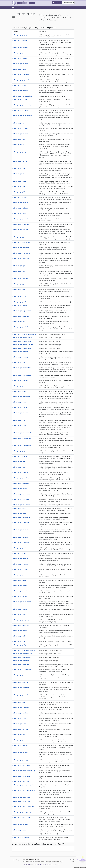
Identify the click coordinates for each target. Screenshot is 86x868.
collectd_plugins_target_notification (24, 650)
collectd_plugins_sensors (20, 575)
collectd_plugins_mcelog (20, 357)
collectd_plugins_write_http (21, 765)
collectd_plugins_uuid (19, 724)
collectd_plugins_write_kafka (21, 776)
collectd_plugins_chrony (20, 100)
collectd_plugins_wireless (20, 753)
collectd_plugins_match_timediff (23, 345)
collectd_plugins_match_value (22, 348)
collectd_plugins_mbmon (20, 352)
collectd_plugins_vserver (20, 745)
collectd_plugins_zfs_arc (20, 830)
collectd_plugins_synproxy (21, 620)
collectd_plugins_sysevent (21, 625)
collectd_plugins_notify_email (22, 438)
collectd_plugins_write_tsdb (21, 817)
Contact (72, 859)
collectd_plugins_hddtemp (21, 248)
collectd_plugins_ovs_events (21, 494)
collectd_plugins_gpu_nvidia (21, 242)
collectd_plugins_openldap (21, 478)
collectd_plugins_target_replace (22, 654)
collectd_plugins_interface (21, 258)
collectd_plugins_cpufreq (20, 128)
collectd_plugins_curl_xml (20, 161)
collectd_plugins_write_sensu (21, 801)
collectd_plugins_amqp (20, 40)
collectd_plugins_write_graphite (22, 760)
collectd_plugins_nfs (19, 420)
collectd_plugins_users (19, 718)
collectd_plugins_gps (19, 237)
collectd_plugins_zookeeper (21, 837)
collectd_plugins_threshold (21, 688)
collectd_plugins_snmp (20, 596)
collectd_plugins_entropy (20, 203)
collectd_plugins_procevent (21, 537)
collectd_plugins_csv (19, 139)
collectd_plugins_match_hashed (22, 338)
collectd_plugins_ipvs (19, 284)
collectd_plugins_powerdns (21, 522)
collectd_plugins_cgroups (20, 91)
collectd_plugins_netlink (20, 407)
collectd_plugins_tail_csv (20, 645)
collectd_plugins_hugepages (21, 253)
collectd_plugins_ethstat (20, 208)
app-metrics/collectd (20, 849)
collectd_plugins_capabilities (21, 80)
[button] (57, 3)
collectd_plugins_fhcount (20, 219)
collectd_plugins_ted (19, 675)
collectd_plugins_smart (20, 591)
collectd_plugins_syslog (20, 631)
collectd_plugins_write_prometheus (24, 790)
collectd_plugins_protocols (21, 542)
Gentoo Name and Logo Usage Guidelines (46, 865)
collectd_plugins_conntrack (21, 110)
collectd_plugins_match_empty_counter (25, 334)
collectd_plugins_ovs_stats (21, 499)
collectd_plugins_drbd (19, 192)
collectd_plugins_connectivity (22, 105)
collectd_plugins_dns (19, 186)
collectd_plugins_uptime (20, 713)
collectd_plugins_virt (19, 735)
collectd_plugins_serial (19, 580)
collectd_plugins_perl (19, 508)
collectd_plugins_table (19, 636)
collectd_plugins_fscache (20, 230)
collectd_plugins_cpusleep (21, 134)
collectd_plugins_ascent (20, 58)
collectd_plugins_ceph (19, 85)
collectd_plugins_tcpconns (21, 664)
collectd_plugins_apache (20, 48)
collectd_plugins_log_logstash (22, 311)
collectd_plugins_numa (20, 456)
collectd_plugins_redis (19, 553)
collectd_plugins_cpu (19, 123)
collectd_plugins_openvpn (21, 483)
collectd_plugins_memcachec (21, 368)
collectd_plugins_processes (21, 530)
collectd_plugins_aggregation (21, 35)
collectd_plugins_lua (19, 322)
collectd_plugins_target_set (21, 661)
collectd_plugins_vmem (20, 740)
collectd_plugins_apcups (20, 53)
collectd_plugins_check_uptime (22, 96)
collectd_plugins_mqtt (19, 391)
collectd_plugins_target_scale (21, 657)
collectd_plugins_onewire (20, 472)
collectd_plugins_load (19, 302)
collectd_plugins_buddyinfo (21, 74)
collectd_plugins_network (20, 413)
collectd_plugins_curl (19, 145)
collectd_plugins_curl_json (21, 152)
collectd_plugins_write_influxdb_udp (24, 771)
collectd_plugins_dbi (19, 168)
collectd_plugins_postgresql (21, 517)
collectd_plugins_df (18, 174)
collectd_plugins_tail (19, 641)
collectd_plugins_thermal (20, 682)
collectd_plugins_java (19, 297)
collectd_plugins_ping (19, 514)
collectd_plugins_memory (20, 380)
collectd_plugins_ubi (19, 702)
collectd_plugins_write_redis (21, 798)
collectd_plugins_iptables (20, 278)
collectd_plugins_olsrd (19, 467)
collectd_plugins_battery (20, 64)
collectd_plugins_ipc (19, 266)
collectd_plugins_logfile (20, 305)
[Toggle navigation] (13, 7)
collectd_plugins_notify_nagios (22, 445)
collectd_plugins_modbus (20, 386)
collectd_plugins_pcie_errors (21, 505)
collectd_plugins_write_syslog (22, 812)
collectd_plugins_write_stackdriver (23, 806)
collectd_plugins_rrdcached (21, 564)
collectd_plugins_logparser (21, 316)
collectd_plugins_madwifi (20, 327)
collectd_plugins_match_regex (22, 341)
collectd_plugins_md (19, 362)
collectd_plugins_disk (19, 181)
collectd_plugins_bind (19, 69)
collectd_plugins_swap (19, 614)
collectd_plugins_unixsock (21, 708)
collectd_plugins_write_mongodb (23, 785)
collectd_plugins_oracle (20, 489)
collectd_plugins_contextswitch (22, 116)
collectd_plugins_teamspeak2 (22, 669)
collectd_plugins (26, 14)
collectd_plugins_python (20, 548)
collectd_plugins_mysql (20, 402)
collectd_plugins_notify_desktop (22, 433)
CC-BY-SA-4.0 (27, 865)
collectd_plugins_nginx (19, 425)
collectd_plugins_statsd (20, 609)
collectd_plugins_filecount (21, 224)
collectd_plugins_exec (19, 213)
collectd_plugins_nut (19, 462)
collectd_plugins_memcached (22, 375)
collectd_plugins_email (19, 197)
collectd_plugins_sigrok (20, 586)
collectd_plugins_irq (19, 289)
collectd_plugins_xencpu (20, 825)
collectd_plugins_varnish (20, 729)
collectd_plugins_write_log (21, 781)
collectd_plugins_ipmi (19, 271)
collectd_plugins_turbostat (21, 695)
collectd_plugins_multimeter (21, 397)
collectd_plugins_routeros (20, 559)
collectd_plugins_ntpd (19, 451)
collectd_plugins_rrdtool (20, 569)
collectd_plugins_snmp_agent (22, 602)
